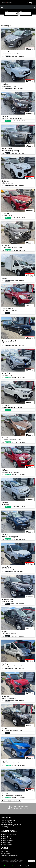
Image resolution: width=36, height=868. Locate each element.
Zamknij (32, 861)
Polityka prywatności (8, 821)
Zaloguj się (31, 3)
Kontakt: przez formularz (10, 856)
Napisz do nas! (14, 866)
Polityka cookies (6, 823)
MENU (2, 7)
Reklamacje (5, 827)
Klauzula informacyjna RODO (11, 825)
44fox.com (28, 866)
